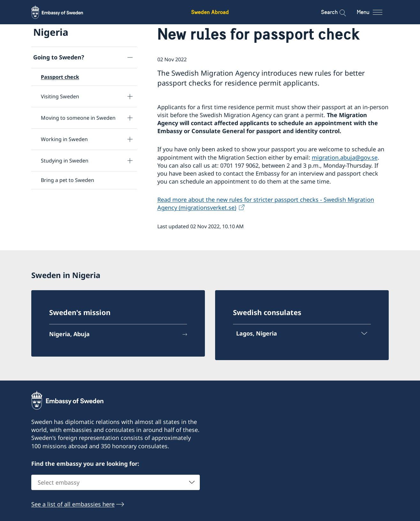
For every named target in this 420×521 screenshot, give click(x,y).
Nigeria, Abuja (69, 334)
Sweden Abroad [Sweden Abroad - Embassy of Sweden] (210, 12)
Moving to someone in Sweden (78, 118)
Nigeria (51, 32)
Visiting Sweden (60, 96)
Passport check (60, 77)
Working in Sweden (64, 139)
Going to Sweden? (59, 57)
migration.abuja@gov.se (345, 157)
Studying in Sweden (65, 161)
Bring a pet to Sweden (67, 180)
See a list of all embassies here (73, 504)
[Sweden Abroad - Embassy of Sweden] (63, 12)
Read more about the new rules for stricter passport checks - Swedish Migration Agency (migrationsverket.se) (266, 204)
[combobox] (116, 482)
